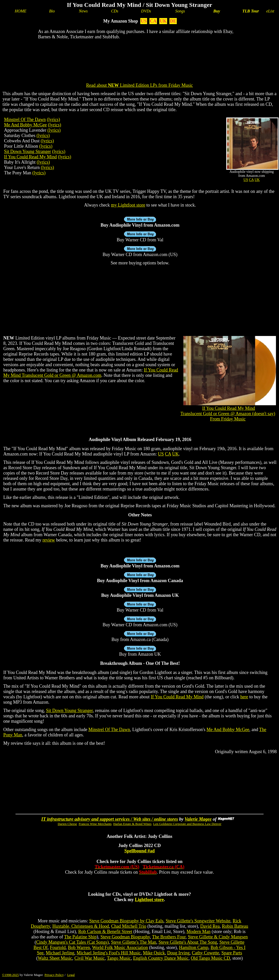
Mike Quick (154, 953)
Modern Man (198, 932)
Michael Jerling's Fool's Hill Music (109, 953)
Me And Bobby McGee (25, 125)
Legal (71, 975)
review (49, 540)
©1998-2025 (10, 975)
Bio (52, 11)
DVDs (146, 11)
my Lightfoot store (128, 205)
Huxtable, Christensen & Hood (81, 926)
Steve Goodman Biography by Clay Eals (126, 921)
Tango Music (119, 958)
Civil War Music (90, 958)
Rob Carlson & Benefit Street (105, 932)
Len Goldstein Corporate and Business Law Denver (187, 824)
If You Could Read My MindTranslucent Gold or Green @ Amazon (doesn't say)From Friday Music (228, 414)
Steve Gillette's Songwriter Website (198, 921)
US (144, 21)
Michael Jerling (60, 953)
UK (163, 21)
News (83, 11)
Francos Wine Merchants (95, 824)
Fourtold (58, 948)
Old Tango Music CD (210, 958)
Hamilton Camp (194, 948)
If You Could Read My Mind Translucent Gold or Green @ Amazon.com (91, 373)
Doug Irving (178, 953)
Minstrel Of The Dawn (25, 120)
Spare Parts (232, 953)
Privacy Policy (54, 975)
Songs (180, 11)
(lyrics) (54, 120)
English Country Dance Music (161, 958)
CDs (115, 11)
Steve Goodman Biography (125, 937)
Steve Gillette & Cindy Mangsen (218, 937)
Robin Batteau (235, 926)
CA (153, 21)
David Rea (210, 926)
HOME (21, 11)
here (244, 697)
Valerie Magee (198, 819)
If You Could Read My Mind (30, 157)
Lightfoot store (149, 900)
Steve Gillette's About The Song (188, 942)
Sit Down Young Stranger (28, 151)
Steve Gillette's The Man (134, 942)
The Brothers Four (169, 937)
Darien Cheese (67, 824)
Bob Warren (79, 948)
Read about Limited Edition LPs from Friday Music (140, 85)
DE (173, 21)
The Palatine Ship (80, 937)
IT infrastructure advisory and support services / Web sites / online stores (110, 819)
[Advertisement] (139, 60)
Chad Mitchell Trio (129, 926)
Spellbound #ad (139, 851)
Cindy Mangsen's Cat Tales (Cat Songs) (73, 942)
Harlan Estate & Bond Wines (133, 824)
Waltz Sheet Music (55, 958)
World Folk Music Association (120, 948)
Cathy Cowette (205, 953)
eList (270, 11)
